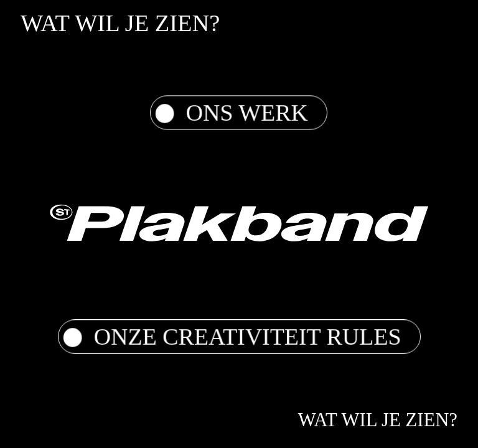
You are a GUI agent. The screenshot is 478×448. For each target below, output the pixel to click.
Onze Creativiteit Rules (232, 337)
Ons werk (232, 113)
